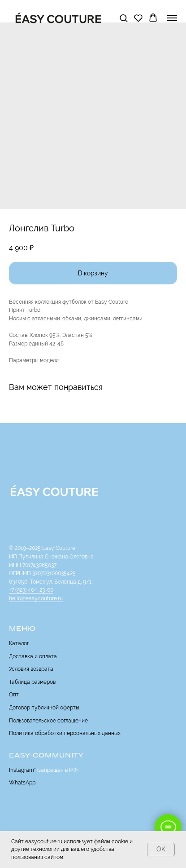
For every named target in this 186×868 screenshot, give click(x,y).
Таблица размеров (32, 682)
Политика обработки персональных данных (65, 733)
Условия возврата (31, 669)
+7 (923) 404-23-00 (31, 590)
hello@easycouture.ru (36, 598)
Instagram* (22, 770)
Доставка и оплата (33, 656)
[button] (123, 18)
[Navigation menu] (172, 18)
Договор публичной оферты (44, 708)
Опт (14, 695)
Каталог (19, 643)
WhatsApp (22, 783)
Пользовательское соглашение (48, 721)
